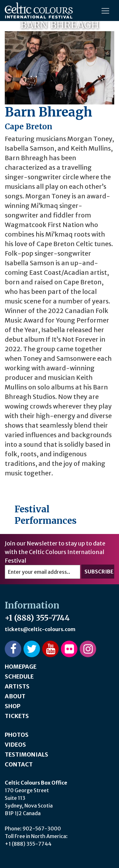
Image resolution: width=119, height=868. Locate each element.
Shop (13, 706)
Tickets (17, 716)
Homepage (21, 667)
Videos (15, 745)
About (15, 696)
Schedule (19, 676)
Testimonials (26, 754)
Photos (17, 735)
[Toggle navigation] (105, 11)
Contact (19, 764)
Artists (17, 686)
